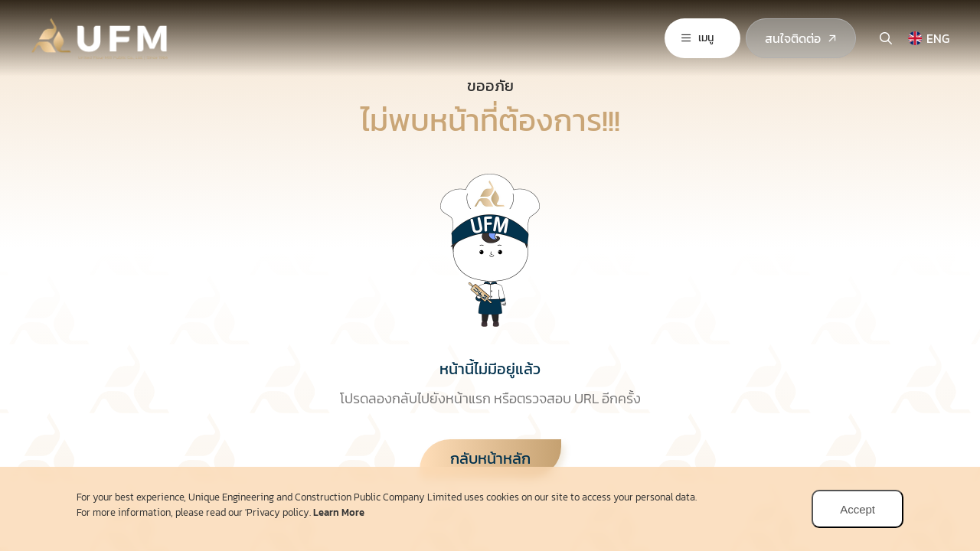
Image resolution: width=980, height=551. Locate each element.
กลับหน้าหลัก (490, 458)
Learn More (339, 512)
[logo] (103, 35)
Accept (857, 509)
